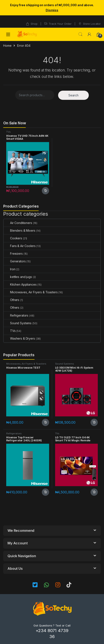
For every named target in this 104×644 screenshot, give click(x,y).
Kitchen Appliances (20, 284)
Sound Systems (18, 323)
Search (80, 34)
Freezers (13, 254)
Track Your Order (58, 24)
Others (11, 300)
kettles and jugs (18, 277)
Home (7, 46)
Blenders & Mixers (20, 230)
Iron (9, 269)
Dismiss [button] (52, 10)
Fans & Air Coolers (20, 246)
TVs (8, 132)
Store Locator (90, 24)
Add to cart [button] (45, 191)
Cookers (13, 238)
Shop (32, 24)
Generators (15, 261)
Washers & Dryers (19, 338)
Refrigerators (16, 315)
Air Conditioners (18, 223)
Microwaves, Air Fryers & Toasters (31, 292)
